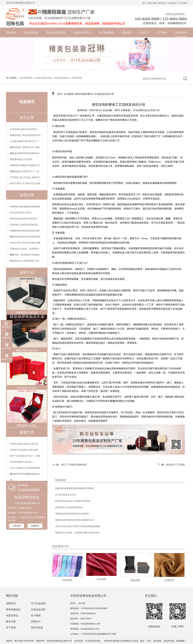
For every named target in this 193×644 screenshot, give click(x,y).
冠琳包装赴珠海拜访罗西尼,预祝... (26, 237)
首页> (60, 94)
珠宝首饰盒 (77, 78)
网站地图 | (153, 3)
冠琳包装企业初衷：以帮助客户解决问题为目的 (77, 533)
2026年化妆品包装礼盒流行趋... (25, 444)
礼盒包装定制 (31, 32)
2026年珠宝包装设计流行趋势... (25, 450)
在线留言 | (173, 3)
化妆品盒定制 (38, 609)
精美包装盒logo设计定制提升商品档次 (73, 501)
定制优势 (126, 32)
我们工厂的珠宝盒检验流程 (74, 465)
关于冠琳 (162, 32)
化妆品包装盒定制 (56, 32)
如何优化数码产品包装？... (23, 462)
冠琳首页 (11, 32)
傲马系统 (96, 641)
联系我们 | (163, 3)
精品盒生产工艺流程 (175, 465)
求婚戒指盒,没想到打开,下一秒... (25, 171)
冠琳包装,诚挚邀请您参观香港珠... (26, 207)
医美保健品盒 (13, 609)
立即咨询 (17, 526)
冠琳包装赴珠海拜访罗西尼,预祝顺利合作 (74, 520)
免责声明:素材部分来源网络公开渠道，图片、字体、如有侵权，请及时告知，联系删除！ (144, 641)
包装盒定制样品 (82, 32)
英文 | (145, 3)
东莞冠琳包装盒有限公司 (146, 110)
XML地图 (183, 3)
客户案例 (36, 615)
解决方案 (11, 621)
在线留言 (35, 526)
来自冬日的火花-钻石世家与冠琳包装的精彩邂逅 (78, 526)
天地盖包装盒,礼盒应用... (22, 159)
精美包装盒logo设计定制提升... (25, 219)
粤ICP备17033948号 (24, 641)
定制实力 (144, 32)
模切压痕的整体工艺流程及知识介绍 (95, 94)
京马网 (88, 641)
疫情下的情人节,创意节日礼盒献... (26, 183)
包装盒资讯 (181, 32)
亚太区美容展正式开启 (66, 495)
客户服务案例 (106, 32)
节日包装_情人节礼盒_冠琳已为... (26, 177)
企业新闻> (69, 94)
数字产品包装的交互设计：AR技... (26, 456)
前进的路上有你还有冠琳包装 (69, 507)
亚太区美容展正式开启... (22, 213)
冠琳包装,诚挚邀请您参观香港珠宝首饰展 (74, 488)
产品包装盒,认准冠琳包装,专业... (25, 261)
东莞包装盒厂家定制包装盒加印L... (26, 135)
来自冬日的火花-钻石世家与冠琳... (26, 243)
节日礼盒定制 (38, 603)
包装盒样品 (12, 615)
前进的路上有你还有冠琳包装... (25, 225)
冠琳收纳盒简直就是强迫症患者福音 (72, 514)
